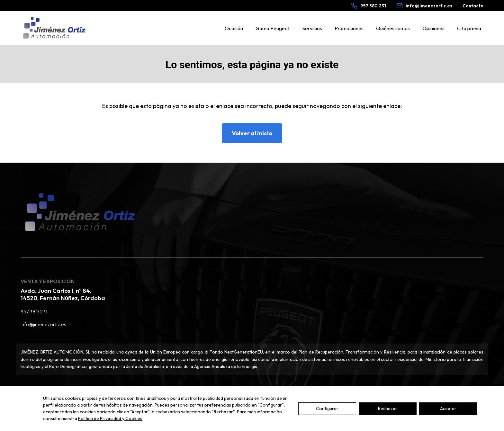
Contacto (473, 6)
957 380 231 (34, 311)
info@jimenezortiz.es (43, 324)
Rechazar (388, 409)
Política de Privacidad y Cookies (110, 418)
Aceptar (448, 409)
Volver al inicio (252, 133)
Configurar (327, 409)
